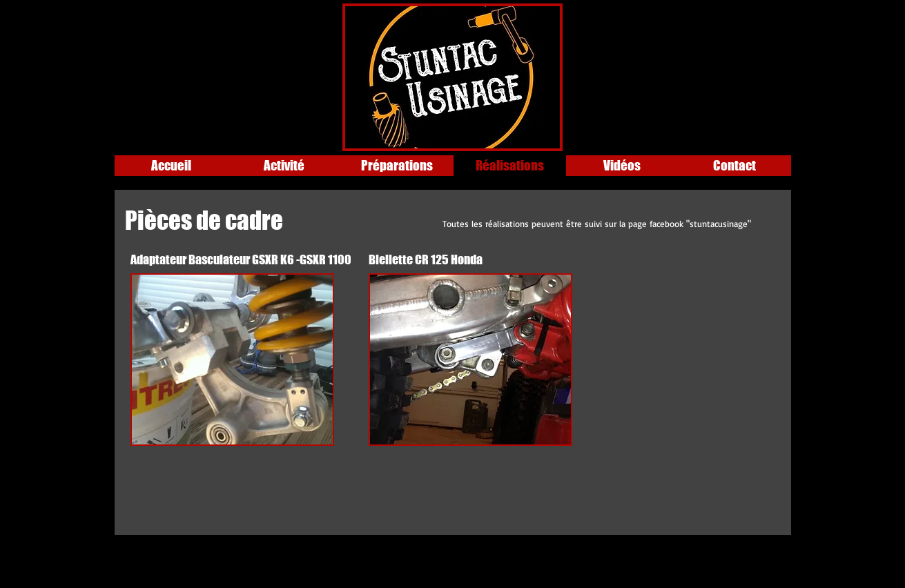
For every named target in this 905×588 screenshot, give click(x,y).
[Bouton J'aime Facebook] (202, 17)
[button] (232, 360)
